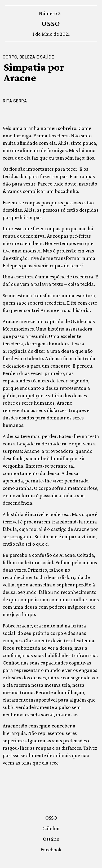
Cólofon (51, 828)
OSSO (51, 23)
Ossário (51, 839)
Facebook (51, 849)
